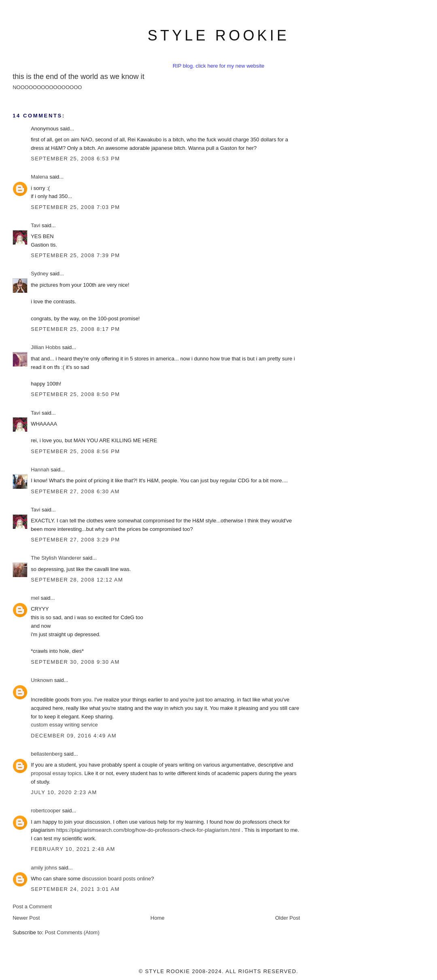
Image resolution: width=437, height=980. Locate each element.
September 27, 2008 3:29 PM (75, 540)
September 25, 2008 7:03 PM (75, 207)
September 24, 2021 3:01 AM (75, 889)
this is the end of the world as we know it (78, 77)
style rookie (218, 35)
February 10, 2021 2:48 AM (73, 849)
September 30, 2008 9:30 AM (75, 662)
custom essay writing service (64, 725)
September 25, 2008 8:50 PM (75, 394)
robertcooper (46, 811)
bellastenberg (47, 754)
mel (35, 598)
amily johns (44, 868)
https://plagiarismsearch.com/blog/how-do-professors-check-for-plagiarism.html (148, 830)
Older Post (287, 918)
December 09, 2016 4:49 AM (74, 736)
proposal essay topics (56, 773)
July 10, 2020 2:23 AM (64, 792)
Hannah (40, 470)
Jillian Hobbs (46, 347)
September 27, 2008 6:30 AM (75, 491)
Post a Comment (32, 906)
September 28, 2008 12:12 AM (77, 580)
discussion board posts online (117, 879)
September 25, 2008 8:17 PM (75, 329)
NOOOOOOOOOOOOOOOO (47, 87)
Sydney (39, 274)
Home (158, 918)
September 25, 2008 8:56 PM (75, 451)
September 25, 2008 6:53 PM (75, 159)
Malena (39, 177)
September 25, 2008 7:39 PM (75, 255)
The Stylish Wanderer (56, 558)
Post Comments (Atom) (72, 932)
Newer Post (26, 918)
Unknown (42, 680)
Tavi (35, 225)
